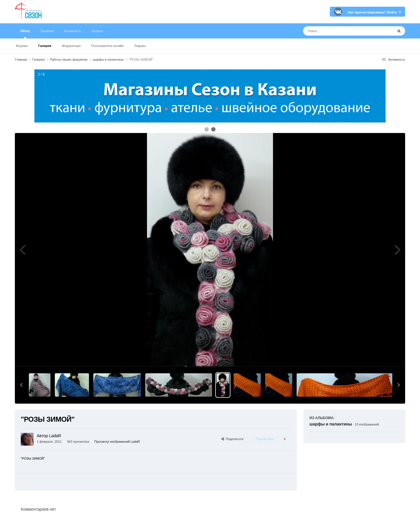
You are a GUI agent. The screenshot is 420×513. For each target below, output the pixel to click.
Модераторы (71, 46)
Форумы (22, 46)
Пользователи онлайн (108, 46)
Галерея (45, 46)
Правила (47, 31)
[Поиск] (337, 31)
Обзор (25, 34)
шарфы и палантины (331, 424)
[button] (21, 385)
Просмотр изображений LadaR (117, 442)
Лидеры (140, 46)
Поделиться (232, 439)
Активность (73, 31)
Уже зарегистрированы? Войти (374, 12)
